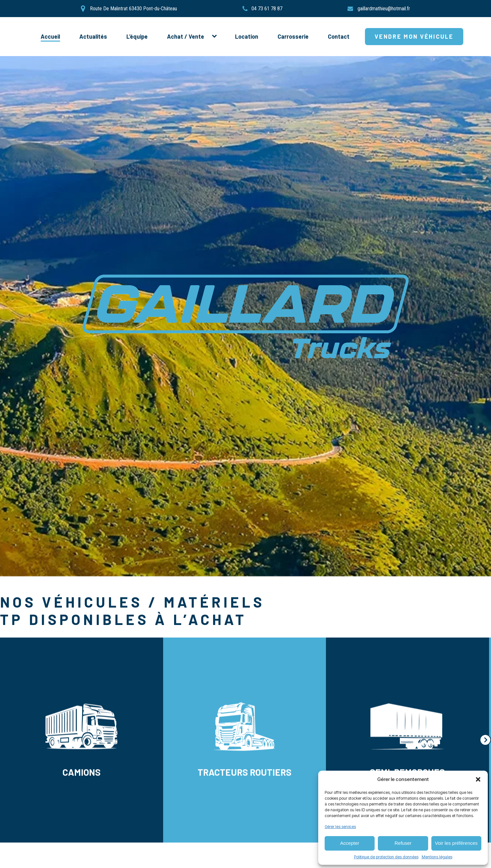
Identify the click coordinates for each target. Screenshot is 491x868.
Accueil (50, 36)
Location (247, 36)
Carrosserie (293, 36)
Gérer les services (340, 827)
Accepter (350, 843)
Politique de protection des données (386, 857)
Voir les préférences (456, 843)
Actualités (93, 36)
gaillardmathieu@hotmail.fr (384, 9)
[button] (478, 779)
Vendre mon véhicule (414, 36)
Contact (339, 36)
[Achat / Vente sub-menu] (216, 37)
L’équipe (137, 36)
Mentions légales (437, 857)
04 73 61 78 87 (267, 9)
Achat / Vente (186, 36)
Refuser (403, 843)
